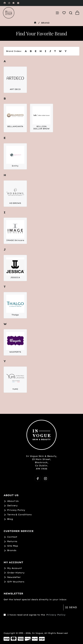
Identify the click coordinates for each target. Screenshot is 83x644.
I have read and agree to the (35, 610)
